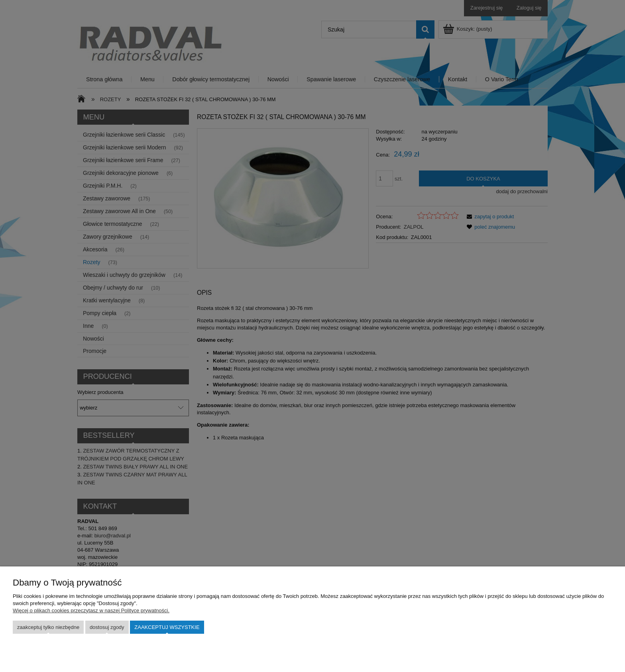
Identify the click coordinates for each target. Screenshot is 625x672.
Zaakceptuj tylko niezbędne (48, 627)
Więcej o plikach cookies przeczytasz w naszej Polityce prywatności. (91, 610)
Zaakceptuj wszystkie (167, 627)
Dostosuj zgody (107, 627)
